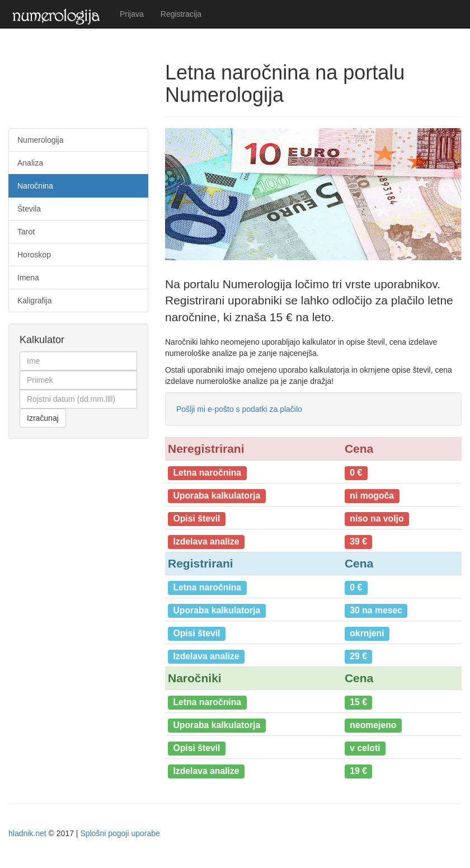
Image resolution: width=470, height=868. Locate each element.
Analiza (30, 163)
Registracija (181, 14)
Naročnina (35, 186)
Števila (29, 209)
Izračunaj (43, 418)
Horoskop (34, 255)
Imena (28, 278)
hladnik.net (27, 833)
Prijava (132, 14)
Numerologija (40, 140)
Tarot (26, 232)
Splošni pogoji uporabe (120, 833)
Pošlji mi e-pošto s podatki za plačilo (239, 409)
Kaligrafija (34, 301)
